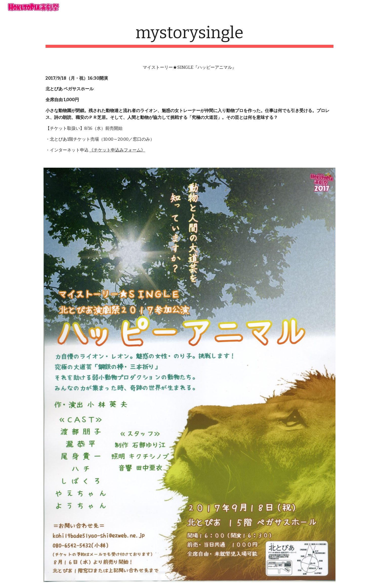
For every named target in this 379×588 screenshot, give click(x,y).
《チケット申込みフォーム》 (117, 150)
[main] (189, 36)
